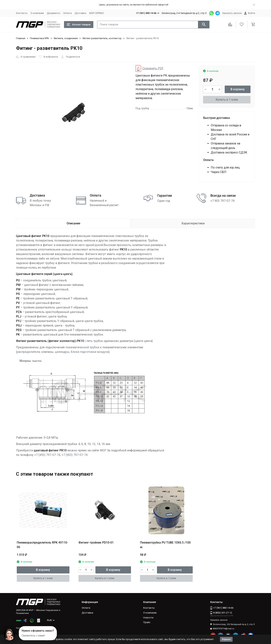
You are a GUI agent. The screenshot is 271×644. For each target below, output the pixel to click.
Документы (54, 13)
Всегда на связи (223, 196)
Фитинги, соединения (66, 38)
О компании (37, 13)
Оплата (67, 13)
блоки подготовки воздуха (90, 352)
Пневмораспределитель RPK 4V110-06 (42, 545)
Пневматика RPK (39, 38)
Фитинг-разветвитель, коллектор (102, 38)
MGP (103, 450)
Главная (21, 38)
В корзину (238, 89)
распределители (28, 352)
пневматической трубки (82, 347)
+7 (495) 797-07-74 (47, 455)
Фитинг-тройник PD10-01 (96, 543)
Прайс (147, 622)
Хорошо (226, 639)
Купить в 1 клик (227, 100)
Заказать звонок (232, 13)
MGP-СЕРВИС (97, 13)
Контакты (22, 13)
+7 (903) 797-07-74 (75, 455)
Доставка (80, 13)
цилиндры (62, 352)
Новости (148, 618)
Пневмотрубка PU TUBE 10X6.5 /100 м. (165, 545)
